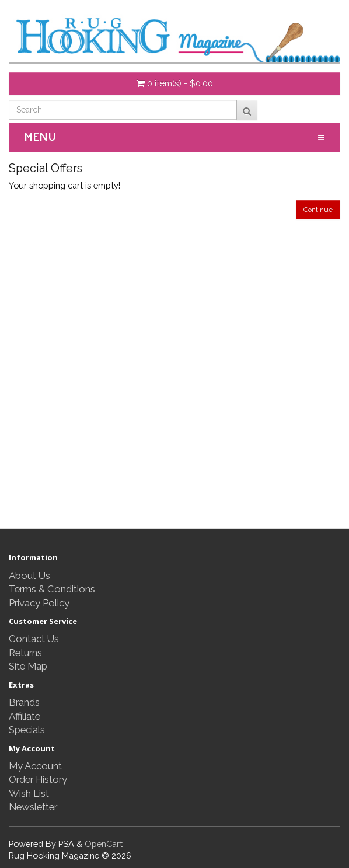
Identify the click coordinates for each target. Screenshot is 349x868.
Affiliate (25, 716)
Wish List (29, 793)
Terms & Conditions (52, 589)
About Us (29, 576)
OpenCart (104, 844)
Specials (27, 730)
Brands (24, 702)
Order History (38, 779)
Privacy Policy (39, 603)
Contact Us (34, 639)
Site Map (28, 666)
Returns (25, 653)
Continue (318, 210)
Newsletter (33, 807)
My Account (35, 766)
